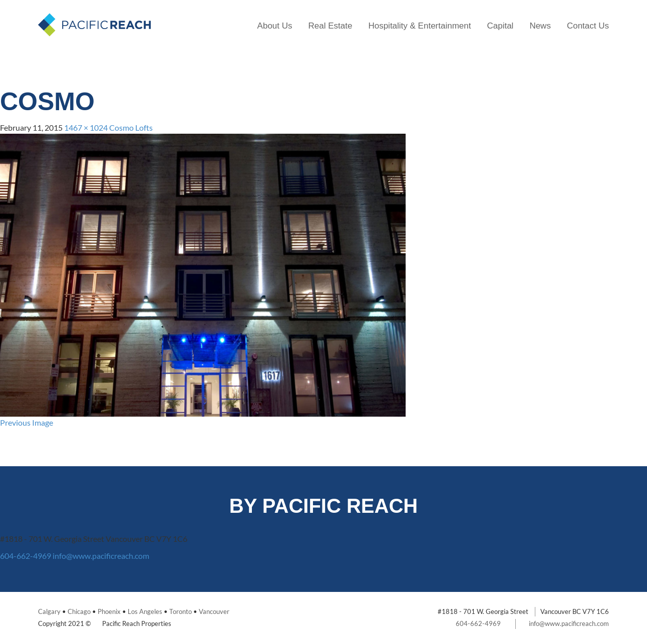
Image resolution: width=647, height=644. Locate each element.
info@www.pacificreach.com (101, 556)
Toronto (181, 611)
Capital (500, 26)
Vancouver (214, 611)
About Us (275, 26)
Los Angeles (145, 611)
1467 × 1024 (86, 127)
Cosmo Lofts (131, 127)
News (540, 26)
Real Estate (331, 26)
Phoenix (109, 611)
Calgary (49, 611)
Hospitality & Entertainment (419, 26)
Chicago (79, 611)
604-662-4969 (26, 556)
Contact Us (588, 26)
